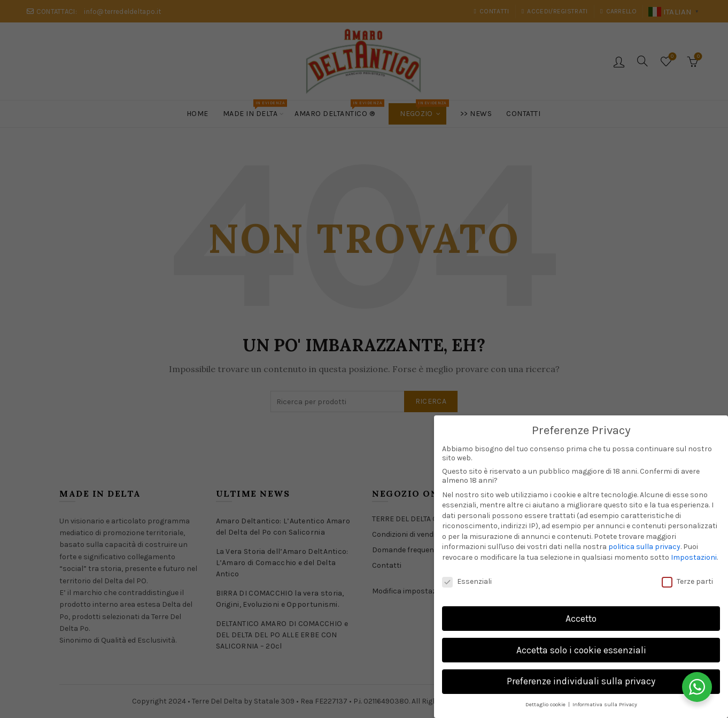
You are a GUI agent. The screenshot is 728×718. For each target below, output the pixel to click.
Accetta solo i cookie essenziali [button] (581, 650)
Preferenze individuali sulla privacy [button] (581, 681)
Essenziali (467, 581)
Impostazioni (694, 557)
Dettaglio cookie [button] (546, 704)
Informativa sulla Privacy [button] (605, 704)
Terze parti (687, 581)
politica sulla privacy (644, 547)
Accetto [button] (581, 619)
